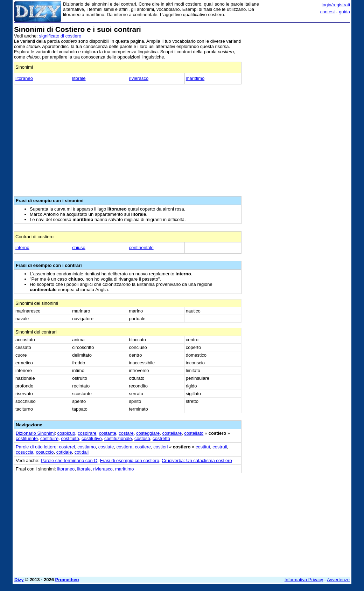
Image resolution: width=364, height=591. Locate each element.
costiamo (86, 447)
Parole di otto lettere (36, 447)
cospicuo (66, 433)
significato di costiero (60, 36)
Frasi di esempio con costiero (130, 461)
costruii (220, 447)
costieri (160, 447)
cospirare (87, 433)
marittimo (195, 78)
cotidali (82, 452)
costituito (70, 438)
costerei (67, 447)
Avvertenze (338, 580)
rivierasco (139, 78)
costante (108, 433)
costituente (27, 438)
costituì (203, 447)
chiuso (79, 248)
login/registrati (336, 5)
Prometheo (67, 580)
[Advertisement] (297, 69)
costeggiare (148, 433)
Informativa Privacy (304, 580)
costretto (161, 438)
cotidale (64, 452)
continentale (141, 248)
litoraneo (24, 78)
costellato (194, 433)
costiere (143, 447)
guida (344, 12)
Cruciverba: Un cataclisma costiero (197, 461)
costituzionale (118, 438)
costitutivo (92, 438)
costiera (125, 447)
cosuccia (25, 452)
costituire (49, 438)
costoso (142, 438)
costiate (106, 447)
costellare (172, 433)
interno (22, 248)
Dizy (19, 580)
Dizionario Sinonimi (35, 433)
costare (126, 433)
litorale (79, 78)
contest (328, 12)
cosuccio (45, 452)
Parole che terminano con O (69, 461)
